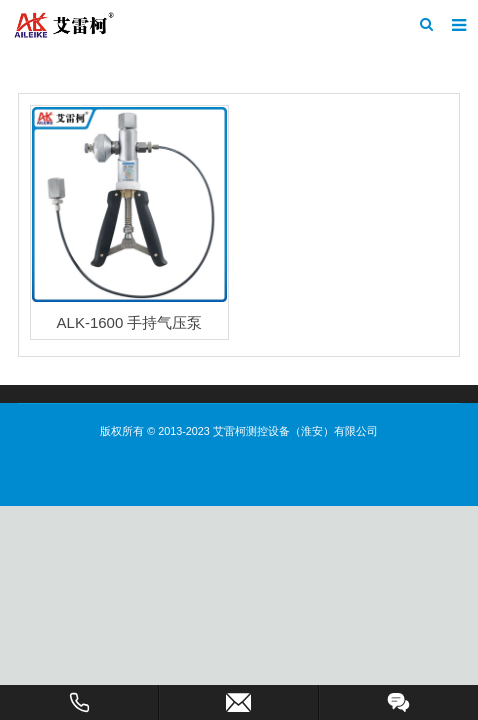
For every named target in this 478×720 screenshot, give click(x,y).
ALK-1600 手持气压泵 (130, 322)
